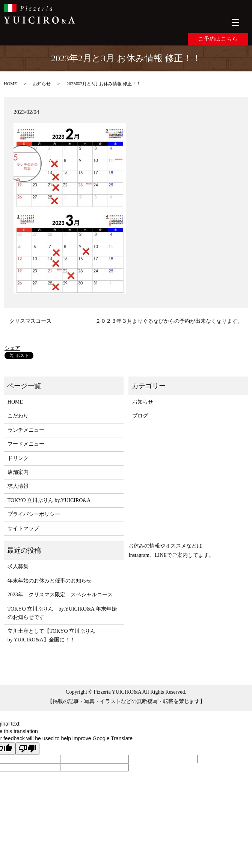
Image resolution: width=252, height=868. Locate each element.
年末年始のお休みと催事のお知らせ (50, 581)
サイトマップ (23, 529)
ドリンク (18, 458)
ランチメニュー (26, 430)
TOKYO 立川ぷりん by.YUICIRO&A (49, 500)
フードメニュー (26, 444)
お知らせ (42, 84)
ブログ (140, 416)
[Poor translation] (27, 749)
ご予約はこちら (218, 39)
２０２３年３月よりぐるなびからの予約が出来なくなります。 (169, 321)
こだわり (18, 416)
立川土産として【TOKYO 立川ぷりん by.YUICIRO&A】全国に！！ (54, 635)
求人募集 (18, 566)
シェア (12, 348)
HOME (10, 84)
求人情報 (18, 486)
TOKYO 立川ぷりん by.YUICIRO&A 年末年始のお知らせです (62, 613)
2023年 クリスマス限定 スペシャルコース (60, 595)
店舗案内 (18, 472)
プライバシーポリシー (34, 514)
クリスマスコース (30, 321)
